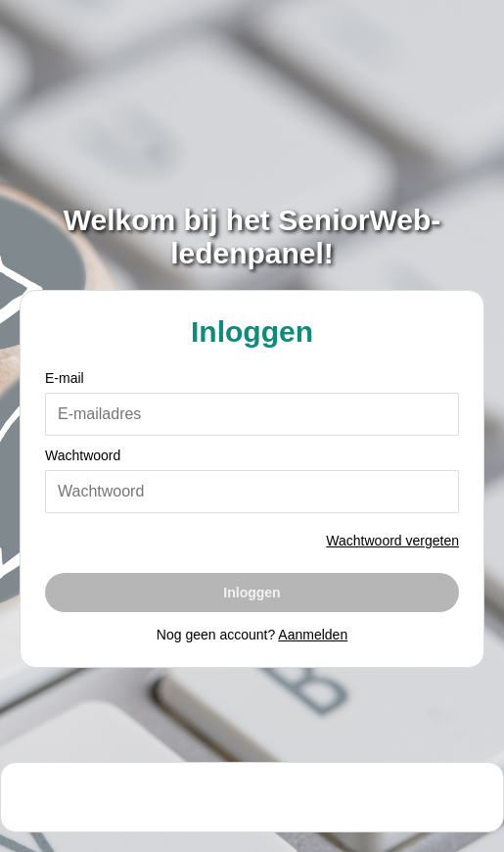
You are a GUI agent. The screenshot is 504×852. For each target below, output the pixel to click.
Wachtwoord (83, 455)
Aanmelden (313, 635)
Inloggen (252, 592)
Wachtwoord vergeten (392, 541)
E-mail (65, 378)
